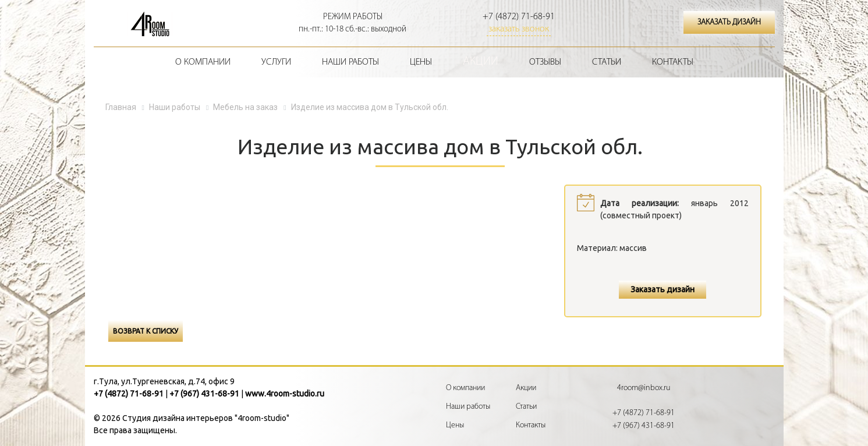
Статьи (607, 62)
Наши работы (350, 62)
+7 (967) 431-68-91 (204, 394)
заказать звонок (519, 29)
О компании (203, 62)
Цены (421, 62)
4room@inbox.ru (644, 388)
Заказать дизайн (662, 289)
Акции (481, 62)
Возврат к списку (146, 331)
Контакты (673, 62)
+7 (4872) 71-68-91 (519, 17)
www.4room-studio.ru (285, 394)
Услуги (276, 62)
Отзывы (545, 62)
